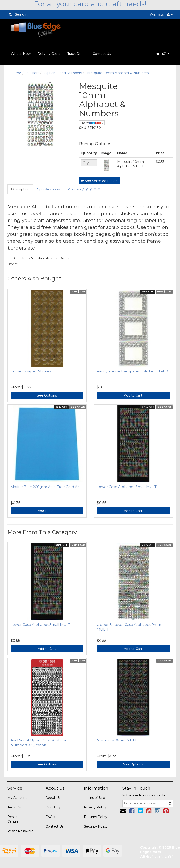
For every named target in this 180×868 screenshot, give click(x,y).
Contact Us (102, 54)
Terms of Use (94, 798)
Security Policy (96, 826)
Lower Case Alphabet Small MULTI (127, 487)
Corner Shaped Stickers (31, 371)
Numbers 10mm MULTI (117, 740)
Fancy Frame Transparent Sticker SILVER (132, 371)
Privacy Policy (95, 807)
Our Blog (53, 807)
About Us (53, 798)
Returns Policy (96, 817)
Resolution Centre (16, 819)
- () (163, 54)
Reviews (84, 189)
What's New (21, 54)
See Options (47, 395)
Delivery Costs (49, 54)
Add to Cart (133, 395)
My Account (17, 798)
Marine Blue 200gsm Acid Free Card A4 (45, 487)
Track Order (77, 54)
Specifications (48, 189)
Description (20, 189)
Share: (92, 123)
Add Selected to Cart (99, 181)
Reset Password (20, 831)
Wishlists (157, 14)
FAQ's (50, 817)
